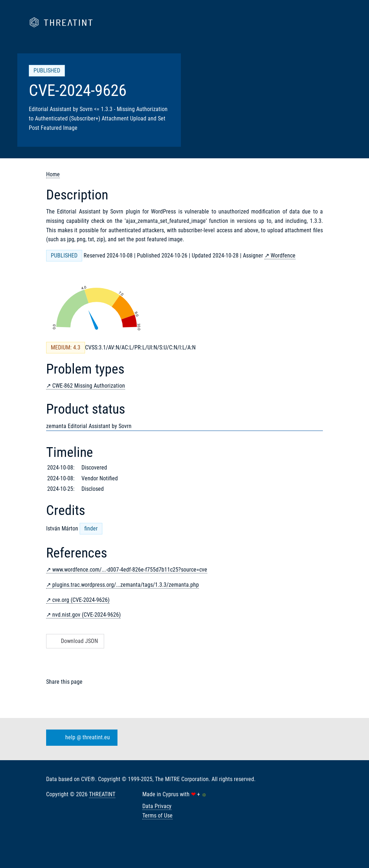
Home (53, 174)
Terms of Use (157, 816)
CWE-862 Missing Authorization (89, 386)
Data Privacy (157, 806)
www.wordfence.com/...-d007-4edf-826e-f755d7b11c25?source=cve (130, 570)
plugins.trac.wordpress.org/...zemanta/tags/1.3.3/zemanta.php (126, 585)
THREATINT (102, 794)
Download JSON (74, 641)
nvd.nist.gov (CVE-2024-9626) (86, 615)
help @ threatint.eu (80, 738)
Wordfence (283, 255)
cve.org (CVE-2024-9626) (81, 600)
